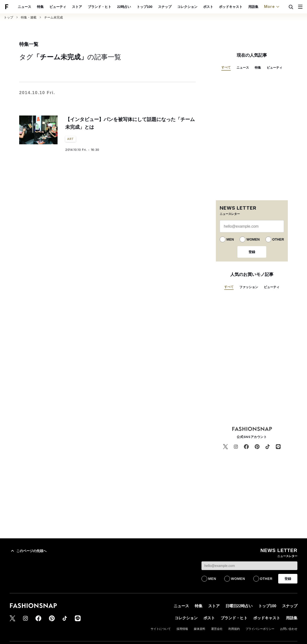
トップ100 (156, 7)
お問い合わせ (289, 629)
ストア (88, 7)
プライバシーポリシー (260, 629)
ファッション (249, 287)
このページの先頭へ (28, 551)
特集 (52, 7)
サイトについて (161, 629)
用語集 (264, 7)
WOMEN (253, 239)
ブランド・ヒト (111, 7)
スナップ (176, 7)
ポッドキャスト (242, 7)
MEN (230, 239)
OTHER (278, 239)
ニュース (36, 7)
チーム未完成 (53, 17)
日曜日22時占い (239, 606)
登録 (252, 252)
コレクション (198, 7)
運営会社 (217, 629)
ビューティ (69, 7)
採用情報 (182, 629)
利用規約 (234, 629)
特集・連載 (29, 17)
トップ (9, 17)
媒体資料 (200, 629)
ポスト (219, 7)
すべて (226, 67)
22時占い (135, 7)
